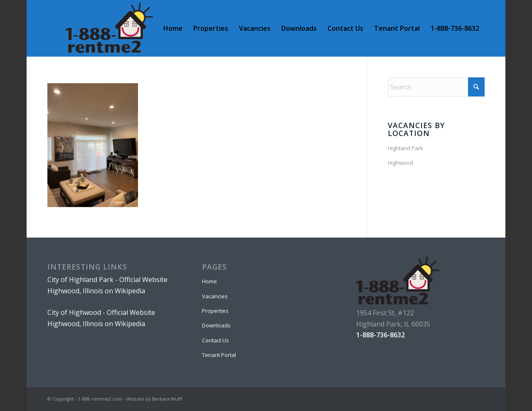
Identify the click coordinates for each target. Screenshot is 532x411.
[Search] (436, 87)
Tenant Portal (219, 355)
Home (209, 281)
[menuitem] (173, 28)
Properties (215, 311)
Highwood (400, 163)
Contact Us (216, 340)
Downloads (216, 325)
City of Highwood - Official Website (101, 312)
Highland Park (405, 148)
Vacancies (215, 296)
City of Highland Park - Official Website (107, 280)
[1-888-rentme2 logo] (109, 28)
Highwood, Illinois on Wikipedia (96, 291)
